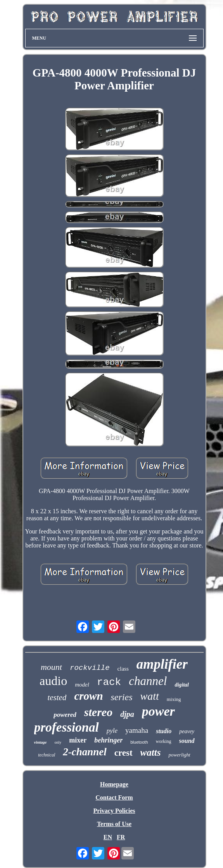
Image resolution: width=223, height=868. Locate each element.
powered (65, 715)
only (58, 742)
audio (53, 681)
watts (151, 752)
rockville (90, 668)
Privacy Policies (114, 811)
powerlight (179, 755)
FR (121, 837)
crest (124, 753)
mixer (78, 740)
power (158, 711)
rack (109, 682)
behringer (108, 740)
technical (47, 755)
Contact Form (114, 797)
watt (150, 696)
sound (187, 741)
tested (57, 697)
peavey (187, 731)
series (122, 697)
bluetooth (139, 742)
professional (67, 727)
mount (51, 667)
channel (148, 681)
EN (108, 837)
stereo (98, 712)
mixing (174, 699)
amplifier (162, 664)
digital (182, 685)
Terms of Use (114, 824)
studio (164, 731)
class (123, 669)
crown (88, 696)
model (82, 685)
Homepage (114, 784)
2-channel (85, 752)
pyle (112, 731)
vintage (40, 742)
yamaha (137, 730)
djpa (127, 714)
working (164, 741)
